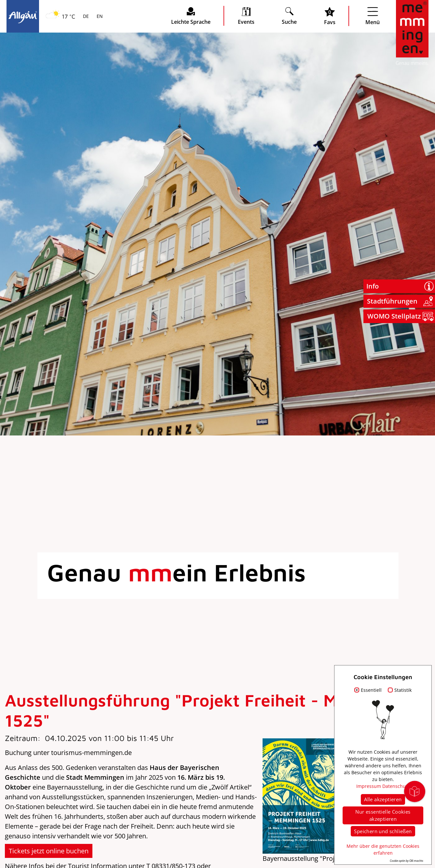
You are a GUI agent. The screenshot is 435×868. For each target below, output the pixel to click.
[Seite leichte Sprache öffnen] (191, 16)
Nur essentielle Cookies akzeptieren (383, 815)
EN (99, 17)
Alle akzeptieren (383, 799)
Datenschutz (396, 786)
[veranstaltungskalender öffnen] (246, 16)
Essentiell (371, 690)
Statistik (403, 690)
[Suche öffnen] (289, 16)
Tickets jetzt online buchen (49, 851)
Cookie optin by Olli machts (407, 861)
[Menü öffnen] (373, 16)
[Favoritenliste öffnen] (330, 16)
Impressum (369, 786)
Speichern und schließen (383, 831)
